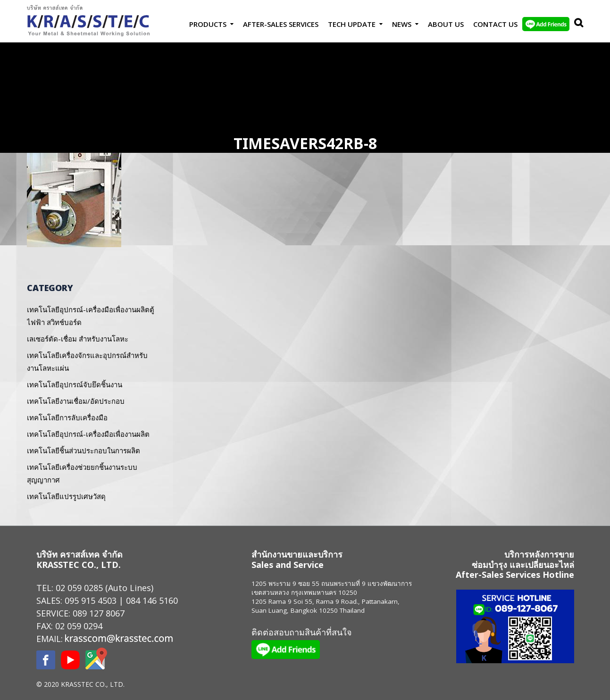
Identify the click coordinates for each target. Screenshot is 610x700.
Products (208, 24)
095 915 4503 (91, 600)
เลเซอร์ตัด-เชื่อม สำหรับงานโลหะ (78, 339)
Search (577, 24)
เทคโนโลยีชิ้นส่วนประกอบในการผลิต (84, 450)
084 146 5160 (152, 600)
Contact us (495, 24)
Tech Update (352, 24)
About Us (446, 24)
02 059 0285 (79, 588)
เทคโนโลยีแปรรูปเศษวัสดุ (66, 496)
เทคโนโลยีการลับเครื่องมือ (67, 417)
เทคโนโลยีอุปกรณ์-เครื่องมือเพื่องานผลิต (88, 434)
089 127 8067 (99, 613)
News (402, 24)
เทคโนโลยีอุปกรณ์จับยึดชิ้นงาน (75, 384)
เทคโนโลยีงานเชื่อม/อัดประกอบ (76, 401)
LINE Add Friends (546, 24)
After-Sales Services (281, 24)
